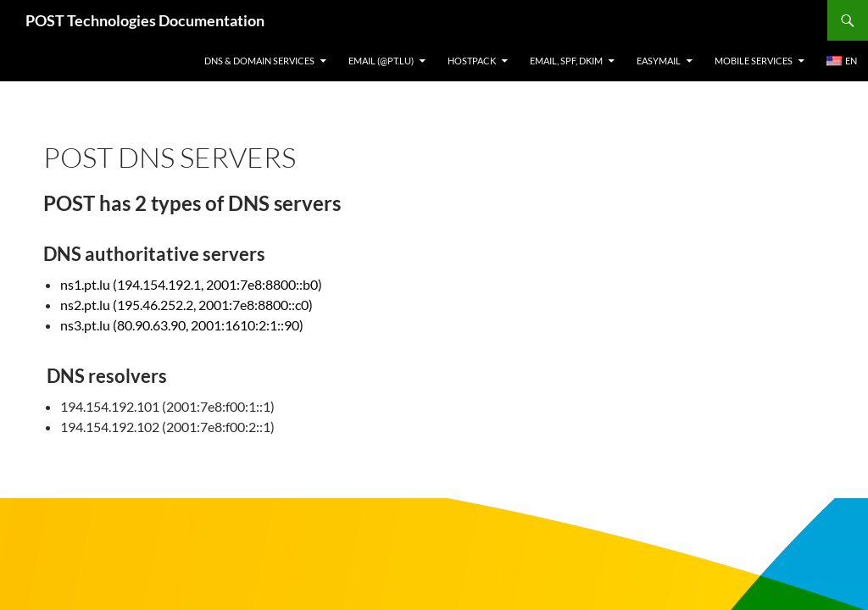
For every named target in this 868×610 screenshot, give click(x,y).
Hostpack (472, 61)
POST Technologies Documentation (145, 20)
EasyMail (659, 61)
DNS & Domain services (259, 61)
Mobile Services (754, 61)
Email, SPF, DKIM (566, 61)
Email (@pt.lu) (381, 61)
